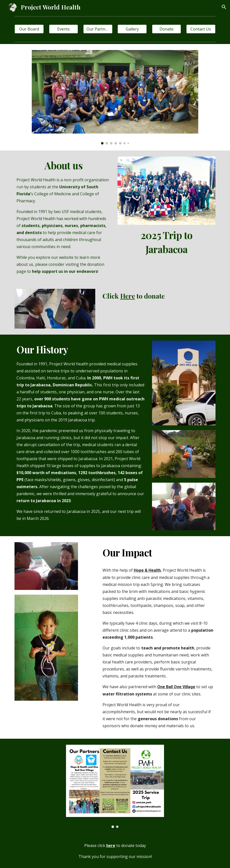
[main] (63, 217)
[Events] (64, 29)
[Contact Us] (201, 29)
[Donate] (167, 29)
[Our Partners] (98, 29)
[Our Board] (29, 29)
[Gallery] (132, 29)
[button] (224, 7)
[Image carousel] (115, 97)
